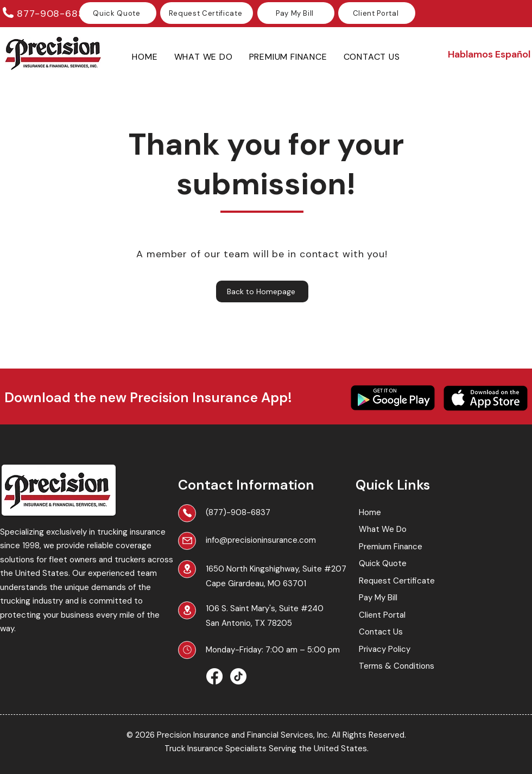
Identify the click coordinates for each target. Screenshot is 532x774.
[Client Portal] (377, 13)
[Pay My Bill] (296, 13)
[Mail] (187, 541)
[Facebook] (214, 676)
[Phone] (187, 513)
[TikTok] (238, 676)
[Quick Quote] (118, 13)
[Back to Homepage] (262, 291)
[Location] (187, 569)
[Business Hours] (187, 650)
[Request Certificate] (207, 13)
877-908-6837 (54, 14)
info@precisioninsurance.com (261, 540)
